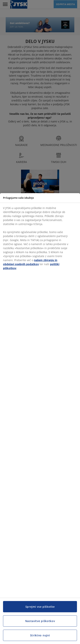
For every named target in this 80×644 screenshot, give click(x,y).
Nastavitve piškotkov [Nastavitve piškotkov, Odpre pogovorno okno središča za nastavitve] (40, 621)
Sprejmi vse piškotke (40, 607)
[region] (40, 419)
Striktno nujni (40, 635)
